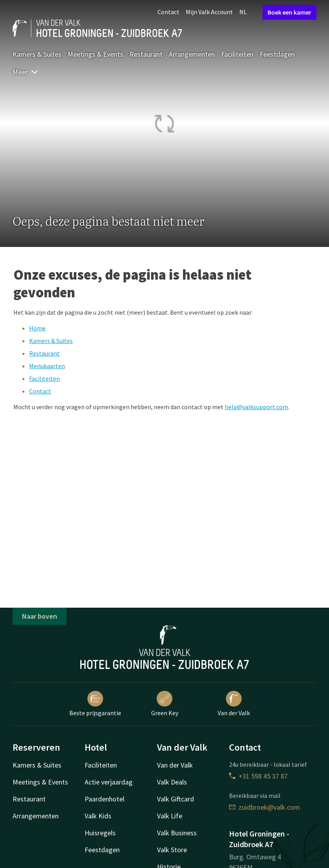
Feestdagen (277, 54)
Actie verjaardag (109, 782)
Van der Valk (234, 704)
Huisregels (100, 833)
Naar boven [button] (40, 616)
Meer (26, 72)
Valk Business (177, 833)
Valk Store (172, 850)
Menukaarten (47, 366)
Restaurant (146, 54)
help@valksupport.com (256, 407)
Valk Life (170, 816)
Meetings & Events (95, 54)
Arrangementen (192, 54)
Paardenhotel (104, 799)
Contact (168, 12)
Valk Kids (98, 816)
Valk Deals (172, 782)
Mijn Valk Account (209, 12)
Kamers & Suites (37, 54)
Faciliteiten (237, 54)
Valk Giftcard (176, 799)
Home (37, 328)
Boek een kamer (289, 12)
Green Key (165, 704)
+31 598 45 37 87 (258, 776)
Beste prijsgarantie (95, 704)
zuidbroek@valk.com (264, 807)
